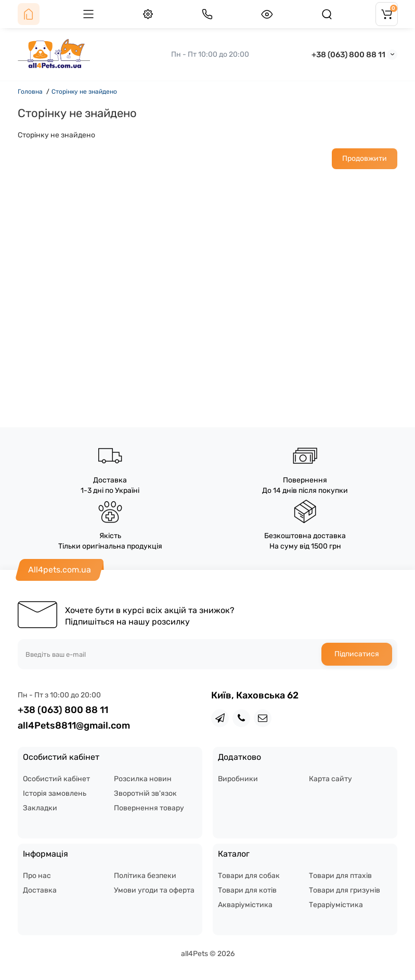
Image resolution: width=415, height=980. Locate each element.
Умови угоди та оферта (154, 890)
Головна (30, 92)
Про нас (37, 876)
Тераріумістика (336, 905)
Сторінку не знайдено (84, 92)
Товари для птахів (340, 876)
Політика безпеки (145, 876)
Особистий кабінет (56, 779)
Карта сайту (330, 779)
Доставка (40, 890)
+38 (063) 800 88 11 (348, 55)
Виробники (238, 779)
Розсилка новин (143, 779)
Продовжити (365, 158)
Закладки (40, 808)
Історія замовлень (55, 793)
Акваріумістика (245, 905)
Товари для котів (247, 890)
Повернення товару (149, 808)
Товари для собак (249, 876)
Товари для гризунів (345, 890)
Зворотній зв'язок (145, 793)
